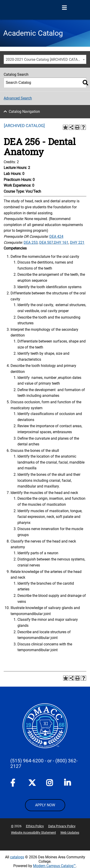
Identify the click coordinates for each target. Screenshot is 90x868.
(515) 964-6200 (27, 761)
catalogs (17, 857)
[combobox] (45, 59)
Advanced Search (18, 98)
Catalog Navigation (24, 112)
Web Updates (70, 833)
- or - (49, 761)
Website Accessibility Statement (34, 833)
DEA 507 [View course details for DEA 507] (46, 242)
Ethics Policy (35, 826)
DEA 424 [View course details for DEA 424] (56, 237)
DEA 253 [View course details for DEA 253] (31, 242)
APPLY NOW (45, 805)
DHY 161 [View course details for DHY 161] (61, 242)
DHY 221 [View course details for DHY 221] (77, 242)
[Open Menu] (64, 8)
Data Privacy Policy (62, 826)
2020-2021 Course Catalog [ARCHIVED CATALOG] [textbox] (46, 60)
